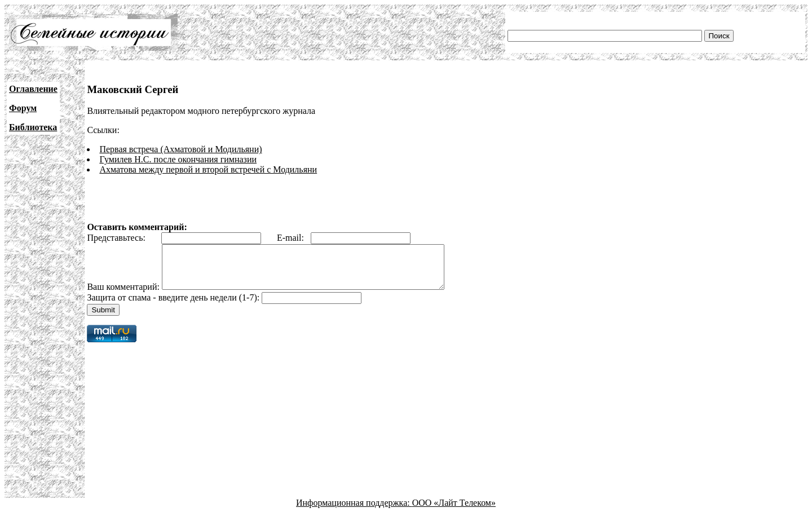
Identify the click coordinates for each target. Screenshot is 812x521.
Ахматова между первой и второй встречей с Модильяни (208, 169)
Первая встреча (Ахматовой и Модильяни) (180, 149)
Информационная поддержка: (354, 511)
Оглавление (33, 89)
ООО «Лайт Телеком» (454, 511)
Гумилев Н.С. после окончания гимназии (178, 159)
